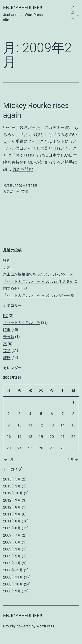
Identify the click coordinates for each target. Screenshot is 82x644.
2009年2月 (12, 556)
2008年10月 (13, 584)
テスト (9, 267)
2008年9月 (12, 591)
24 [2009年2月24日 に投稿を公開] (20, 448)
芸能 (25, 191)
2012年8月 (12, 507)
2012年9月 (12, 500)
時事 (7, 330)
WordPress (45, 626)
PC (5, 315)
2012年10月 (13, 493)
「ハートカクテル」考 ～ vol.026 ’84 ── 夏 (39, 295)
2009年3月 (12, 549)
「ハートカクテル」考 (22, 322)
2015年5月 (12, 479)
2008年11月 (13, 577)
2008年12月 (13, 570)
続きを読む (23, 169)
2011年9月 (12, 514)
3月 (74, 459)
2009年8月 (12, 528)
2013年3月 (12, 486)
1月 (8, 459)
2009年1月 (12, 563)
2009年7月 (12, 535)
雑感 (7, 357)
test (6, 260)
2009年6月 (12, 542)
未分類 (9, 337)
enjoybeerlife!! (23, 8)
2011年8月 (12, 521)
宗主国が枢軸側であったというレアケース (38, 274)
